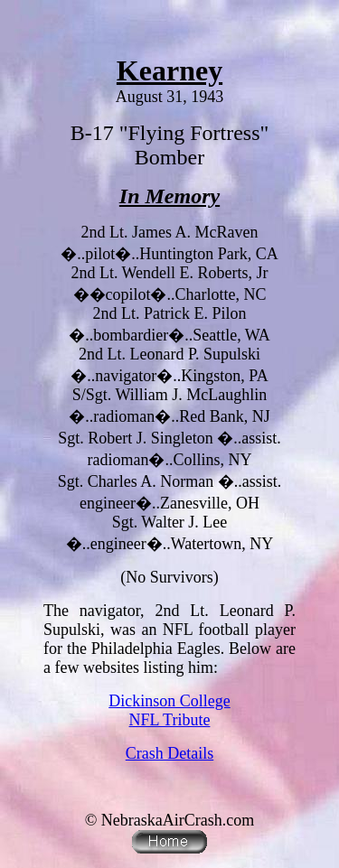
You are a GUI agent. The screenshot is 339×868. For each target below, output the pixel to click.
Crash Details (169, 753)
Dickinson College (169, 701)
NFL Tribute (170, 720)
